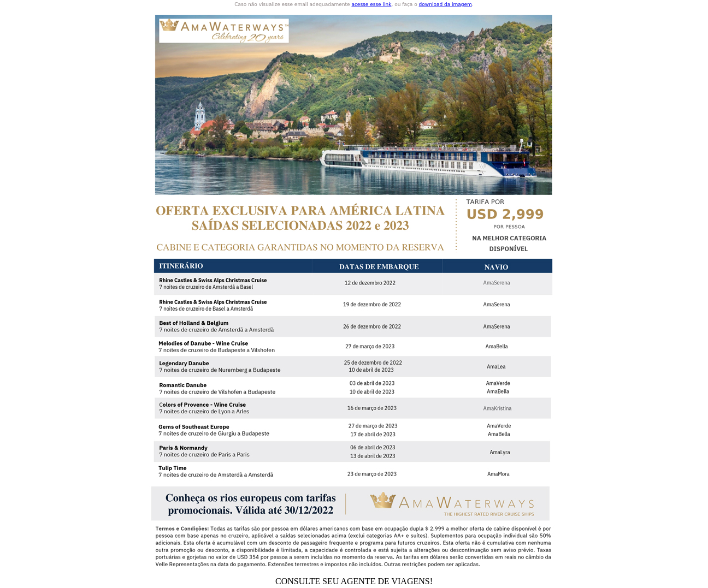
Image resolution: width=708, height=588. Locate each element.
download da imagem (446, 4)
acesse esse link (371, 4)
